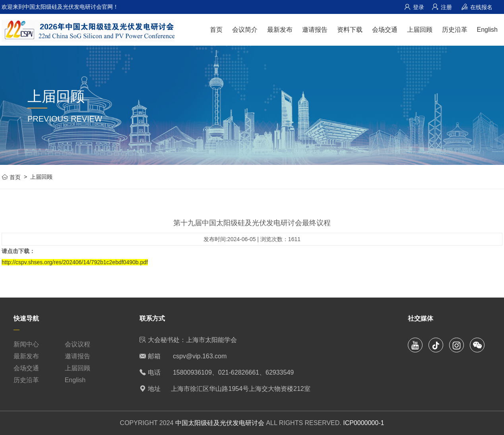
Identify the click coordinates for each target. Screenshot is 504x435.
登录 (414, 7)
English (487, 30)
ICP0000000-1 (363, 423)
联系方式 (152, 318)
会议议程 (78, 344)
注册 (442, 7)
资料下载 (350, 30)
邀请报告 (315, 30)
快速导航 (26, 318)
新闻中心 (26, 344)
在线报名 (477, 7)
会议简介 (245, 30)
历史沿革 (455, 30)
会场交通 (385, 30)
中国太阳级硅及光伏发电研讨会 (220, 423)
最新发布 (280, 30)
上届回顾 (420, 30)
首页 (216, 30)
